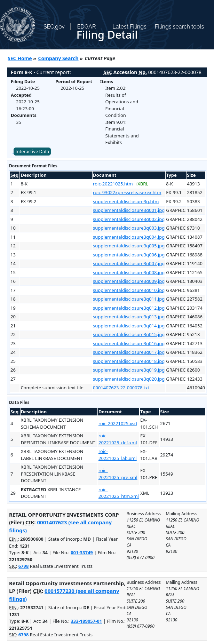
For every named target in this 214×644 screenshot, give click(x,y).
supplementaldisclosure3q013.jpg (129, 317)
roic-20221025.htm (113, 184)
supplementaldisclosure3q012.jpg (129, 308)
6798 (24, 566)
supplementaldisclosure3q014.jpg (129, 326)
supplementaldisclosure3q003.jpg (129, 228)
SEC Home (20, 58)
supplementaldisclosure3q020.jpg (129, 379)
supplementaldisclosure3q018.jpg (129, 361)
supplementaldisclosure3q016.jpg (129, 343)
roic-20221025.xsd (118, 423)
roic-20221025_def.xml (118, 439)
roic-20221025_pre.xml (118, 474)
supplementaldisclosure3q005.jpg (129, 246)
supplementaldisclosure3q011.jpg (129, 299)
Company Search (58, 58)
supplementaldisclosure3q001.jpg (129, 210)
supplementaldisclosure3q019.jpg (129, 370)
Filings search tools (180, 27)
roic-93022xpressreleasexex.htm (127, 192)
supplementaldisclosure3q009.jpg (129, 281)
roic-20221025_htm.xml (119, 493)
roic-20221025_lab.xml (118, 455)
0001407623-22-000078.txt (121, 388)
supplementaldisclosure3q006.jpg (129, 255)
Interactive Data (32, 151)
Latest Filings (129, 27)
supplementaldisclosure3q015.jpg (129, 334)
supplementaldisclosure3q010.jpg (129, 290)
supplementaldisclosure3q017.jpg (129, 352)
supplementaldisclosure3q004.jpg (129, 237)
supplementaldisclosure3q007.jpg (129, 263)
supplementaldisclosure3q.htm (126, 201)
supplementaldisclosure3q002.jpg (129, 219)
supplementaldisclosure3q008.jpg (129, 272)
